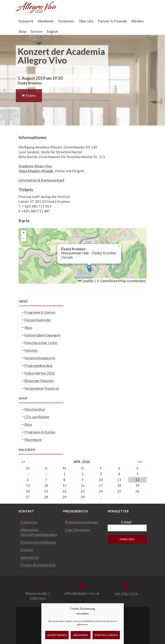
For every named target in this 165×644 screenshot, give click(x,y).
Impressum (29, 522)
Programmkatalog (38, 365)
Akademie (46, 21)
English (52, 31)
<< (23, 462)
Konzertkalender (38, 320)
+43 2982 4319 (126, 594)
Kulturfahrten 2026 (40, 373)
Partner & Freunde (112, 21)
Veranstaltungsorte (40, 358)
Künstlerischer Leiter (41, 343)
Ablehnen (81, 635)
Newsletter (30, 557)
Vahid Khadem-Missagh (36, 171)
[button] (89, 269)
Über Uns (86, 21)
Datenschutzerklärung (38, 542)
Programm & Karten (40, 312)
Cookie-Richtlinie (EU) (38, 565)
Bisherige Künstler (39, 381)
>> (140, 462)
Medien (138, 21)
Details (67, 257)
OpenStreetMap (113, 281)
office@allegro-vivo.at (82, 593)
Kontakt (27, 550)
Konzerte (26, 21)
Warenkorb (33, 440)
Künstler (31, 350)
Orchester (66, 21)
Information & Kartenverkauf (41, 180)
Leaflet (86, 281)
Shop (22, 31)
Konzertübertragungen (42, 335)
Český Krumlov (30, 83)
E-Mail (127, 522)
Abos (28, 327)
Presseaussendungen (82, 522)
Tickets (29, 95)
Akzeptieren (57, 635)
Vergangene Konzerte (42, 388)
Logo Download (77, 530)
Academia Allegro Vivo (35, 166)
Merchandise (35, 409)
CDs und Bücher (37, 417)
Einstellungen (106, 635)
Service (36, 31)
